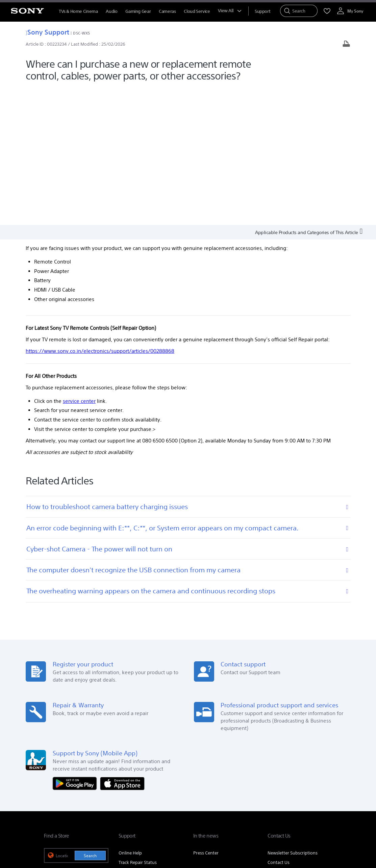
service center (79, 263)
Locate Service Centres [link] (141, 734)
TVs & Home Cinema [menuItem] (78, 11)
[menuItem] (262, 11)
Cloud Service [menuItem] (197, 11)
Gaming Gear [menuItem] (138, 11)
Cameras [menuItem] (167, 11)
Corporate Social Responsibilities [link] (203, 772)
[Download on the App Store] (122, 645)
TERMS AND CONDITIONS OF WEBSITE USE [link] (81, 831)
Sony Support (47, 32)
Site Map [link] (323, 782)
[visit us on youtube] (325, 799)
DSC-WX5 (81, 33)
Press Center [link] (206, 715)
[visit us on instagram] (311, 799)
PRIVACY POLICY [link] (137, 831)
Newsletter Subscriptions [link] (293, 715)
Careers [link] (250, 772)
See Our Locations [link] (62, 739)
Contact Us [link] (279, 725)
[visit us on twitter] (296, 799)
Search (90, 718)
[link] (53, 800)
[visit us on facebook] (282, 799)
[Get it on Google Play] (76, 645)
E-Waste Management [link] (141, 772)
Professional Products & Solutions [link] (298, 772)
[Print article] (346, 44)
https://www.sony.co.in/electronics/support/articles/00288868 (100, 213)
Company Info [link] (98, 772)
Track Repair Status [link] (138, 725)
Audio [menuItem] (111, 11)
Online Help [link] (130, 715)
